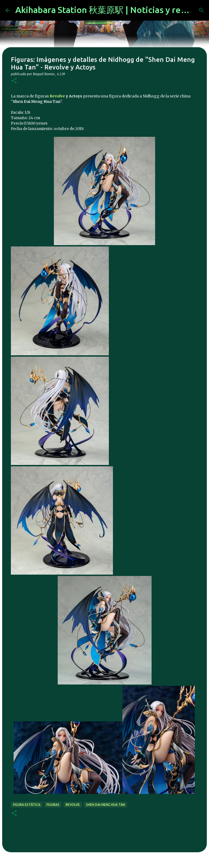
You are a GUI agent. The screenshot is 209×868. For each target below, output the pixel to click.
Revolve (57, 96)
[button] (14, 81)
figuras (53, 805)
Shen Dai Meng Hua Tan (105, 805)
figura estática (27, 805)
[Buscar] (201, 10)
